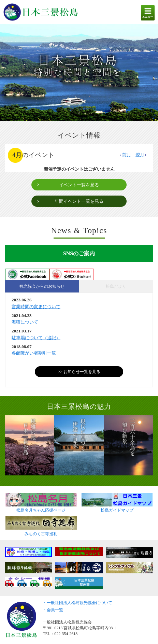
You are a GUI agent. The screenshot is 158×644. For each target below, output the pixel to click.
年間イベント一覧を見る (79, 201)
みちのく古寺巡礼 (41, 532)
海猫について (25, 322)
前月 (125, 155)
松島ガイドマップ (117, 508)
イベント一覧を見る (79, 185)
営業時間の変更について (36, 307)
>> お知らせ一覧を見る (79, 372)
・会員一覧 (53, 610)
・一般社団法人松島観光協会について (77, 603)
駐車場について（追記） (36, 338)
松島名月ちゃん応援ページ (41, 508)
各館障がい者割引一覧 (34, 353)
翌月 (141, 155)
